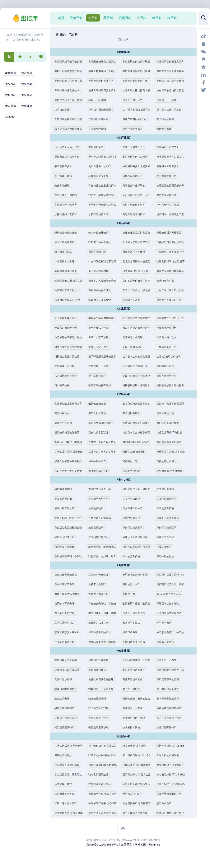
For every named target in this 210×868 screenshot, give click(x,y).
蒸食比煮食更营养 (100, 432)
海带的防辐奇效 (65, 755)
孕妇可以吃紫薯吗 (134, 528)
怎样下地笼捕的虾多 (135, 205)
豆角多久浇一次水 (168, 337)
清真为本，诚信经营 (101, 300)
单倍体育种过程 (167, 366)
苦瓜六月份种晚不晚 (67, 328)
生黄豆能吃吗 (165, 547)
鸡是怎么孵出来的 (134, 100)
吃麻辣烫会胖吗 (98, 699)
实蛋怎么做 (130, 594)
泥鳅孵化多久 (97, 147)
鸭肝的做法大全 (133, 584)
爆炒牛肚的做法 (167, 556)
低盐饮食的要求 (98, 404)
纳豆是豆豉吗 (97, 528)
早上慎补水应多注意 (169, 689)
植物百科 (125, 18)
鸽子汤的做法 (165, 623)
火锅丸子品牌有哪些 (169, 518)
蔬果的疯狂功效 (65, 784)
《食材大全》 (124, 480)
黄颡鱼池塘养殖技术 (135, 214)
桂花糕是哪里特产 (168, 727)
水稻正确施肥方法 (100, 214)
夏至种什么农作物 (100, 328)
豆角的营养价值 (167, 508)
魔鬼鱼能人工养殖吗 (67, 195)
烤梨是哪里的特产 (66, 727)
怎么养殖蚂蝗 (63, 186)
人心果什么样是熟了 (67, 318)
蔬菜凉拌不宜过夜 (66, 794)
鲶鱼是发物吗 (97, 508)
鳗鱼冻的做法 (131, 632)
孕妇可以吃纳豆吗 (66, 537)
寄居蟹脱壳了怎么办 (67, 205)
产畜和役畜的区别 (100, 119)
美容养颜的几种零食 (67, 271)
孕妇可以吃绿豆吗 (168, 528)
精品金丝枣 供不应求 (136, 746)
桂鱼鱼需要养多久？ (101, 176)
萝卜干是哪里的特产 (169, 699)
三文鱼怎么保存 (133, 499)
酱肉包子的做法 (133, 623)
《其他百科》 (124, 736)
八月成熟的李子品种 (67, 376)
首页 (61, 18)
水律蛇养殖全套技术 (67, 214)
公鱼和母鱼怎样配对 (169, 205)
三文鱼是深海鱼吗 (168, 499)
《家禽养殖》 (124, 52)
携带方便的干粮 (98, 252)
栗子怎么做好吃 (133, 689)
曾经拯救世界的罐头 (67, 575)
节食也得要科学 (133, 413)
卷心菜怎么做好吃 (66, 613)
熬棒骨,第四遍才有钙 (136, 452)
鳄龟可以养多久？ (134, 176)
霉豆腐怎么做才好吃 (169, 603)
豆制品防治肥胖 (133, 471)
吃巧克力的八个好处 (101, 242)
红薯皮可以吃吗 (167, 489)
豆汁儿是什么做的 (168, 660)
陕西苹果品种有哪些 (101, 385)
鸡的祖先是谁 (63, 110)
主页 (63, 34)
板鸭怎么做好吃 (98, 584)
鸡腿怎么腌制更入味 (135, 613)
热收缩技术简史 (133, 727)
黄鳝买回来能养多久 (169, 166)
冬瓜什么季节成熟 (100, 337)
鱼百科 (157, 18)
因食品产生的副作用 (135, 252)
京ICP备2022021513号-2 (102, 844)
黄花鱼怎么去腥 (167, 537)
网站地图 (140, 844)
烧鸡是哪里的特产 (100, 718)
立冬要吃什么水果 (100, 366)
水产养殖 (27, 73)
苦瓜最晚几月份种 (66, 366)
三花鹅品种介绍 (98, 129)
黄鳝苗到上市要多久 (169, 147)
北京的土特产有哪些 (135, 670)
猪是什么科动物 (98, 100)
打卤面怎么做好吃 (100, 708)
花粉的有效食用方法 (169, 461)
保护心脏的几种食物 (169, 423)
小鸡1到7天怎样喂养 (102, 110)
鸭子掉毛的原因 (167, 119)
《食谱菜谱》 (124, 565)
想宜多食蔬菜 (165, 803)
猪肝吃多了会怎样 (66, 547)
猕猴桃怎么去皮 (133, 518)
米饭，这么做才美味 (67, 803)
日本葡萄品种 (63, 385)
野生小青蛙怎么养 (134, 129)
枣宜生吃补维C (98, 461)
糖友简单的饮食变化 (101, 290)
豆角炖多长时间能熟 (101, 518)
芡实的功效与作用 (100, 499)
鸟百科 (142, 18)
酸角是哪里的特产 (66, 708)
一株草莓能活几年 (168, 347)
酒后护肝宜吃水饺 (66, 508)
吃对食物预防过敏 (100, 775)
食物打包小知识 (65, 679)
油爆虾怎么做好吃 (100, 623)
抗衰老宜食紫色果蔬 (101, 784)
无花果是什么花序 (134, 337)
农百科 (93, 18)
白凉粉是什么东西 (134, 708)
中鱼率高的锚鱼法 (168, 195)
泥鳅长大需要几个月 (135, 147)
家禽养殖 (11, 73)
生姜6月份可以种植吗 (170, 357)
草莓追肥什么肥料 (168, 328)
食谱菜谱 (11, 106)
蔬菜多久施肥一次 (168, 376)
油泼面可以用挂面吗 (135, 718)
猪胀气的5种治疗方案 (136, 119)
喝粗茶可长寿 (131, 461)
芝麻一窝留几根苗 (134, 347)
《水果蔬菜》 (124, 309)
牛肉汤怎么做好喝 (66, 642)
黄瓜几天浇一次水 (100, 347)
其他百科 (11, 117)
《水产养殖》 (124, 138)
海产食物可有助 (98, 413)
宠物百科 (76, 18)
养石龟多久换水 (65, 176)
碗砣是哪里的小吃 (100, 727)
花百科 (108, 18)
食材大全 (27, 95)
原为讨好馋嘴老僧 (66, 242)
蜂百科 (172, 18)
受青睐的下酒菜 (133, 300)
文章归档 (126, 844)
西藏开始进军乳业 (134, 679)
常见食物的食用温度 (169, 755)
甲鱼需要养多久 (65, 166)
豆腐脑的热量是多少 (67, 718)
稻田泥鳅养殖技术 (168, 176)
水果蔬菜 (27, 84)
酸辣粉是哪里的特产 (67, 689)
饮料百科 (11, 95)
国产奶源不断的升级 (169, 679)
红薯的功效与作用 (100, 537)
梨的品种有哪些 (98, 376)
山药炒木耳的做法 (66, 603)
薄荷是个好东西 (65, 423)
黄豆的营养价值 (65, 499)
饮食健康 (27, 106)
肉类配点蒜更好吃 (100, 471)
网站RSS (154, 844)
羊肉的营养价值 (133, 556)
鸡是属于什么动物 (168, 100)
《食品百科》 (124, 223)
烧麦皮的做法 (63, 699)
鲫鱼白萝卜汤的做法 (101, 632)
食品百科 (11, 84)
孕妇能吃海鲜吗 (65, 489)
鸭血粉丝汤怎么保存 (67, 660)
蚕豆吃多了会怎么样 (101, 489)
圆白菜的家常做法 (66, 584)
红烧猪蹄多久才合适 (135, 642)
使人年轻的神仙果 (100, 233)
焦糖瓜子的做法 (167, 642)
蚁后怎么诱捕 (165, 129)
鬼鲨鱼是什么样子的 (135, 186)
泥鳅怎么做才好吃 (100, 594)
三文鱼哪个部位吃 (134, 508)
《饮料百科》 (124, 394)
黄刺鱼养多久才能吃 (101, 166)
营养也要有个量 (167, 281)
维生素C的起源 (132, 794)
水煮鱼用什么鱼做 (100, 575)
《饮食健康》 (124, 651)
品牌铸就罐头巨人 (66, 623)
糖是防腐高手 (63, 413)
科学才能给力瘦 (167, 413)
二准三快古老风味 (66, 261)
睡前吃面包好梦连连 (67, 233)
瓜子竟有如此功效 (100, 271)
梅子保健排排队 (65, 252)
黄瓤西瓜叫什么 (98, 670)
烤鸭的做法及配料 (100, 660)
